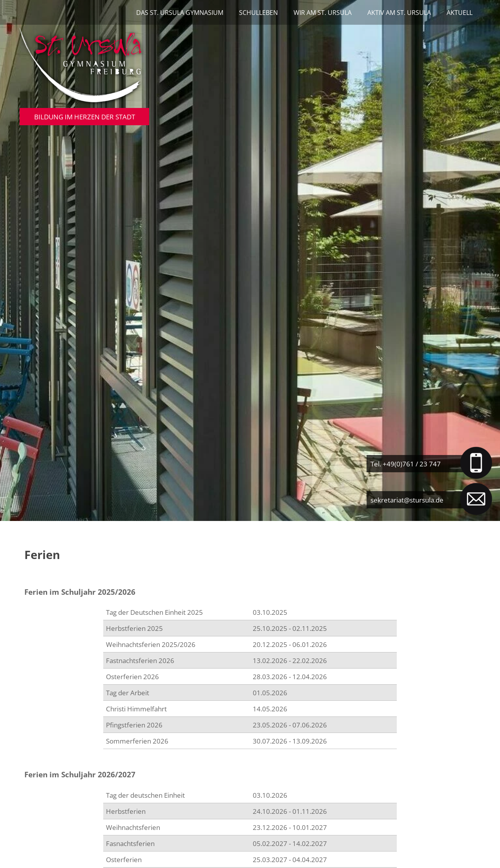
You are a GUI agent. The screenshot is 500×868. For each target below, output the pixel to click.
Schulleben (258, 13)
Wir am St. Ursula (323, 13)
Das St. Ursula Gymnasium (180, 13)
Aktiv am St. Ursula (399, 13)
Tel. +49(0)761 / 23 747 (406, 464)
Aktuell (460, 13)
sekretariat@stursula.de (407, 500)
